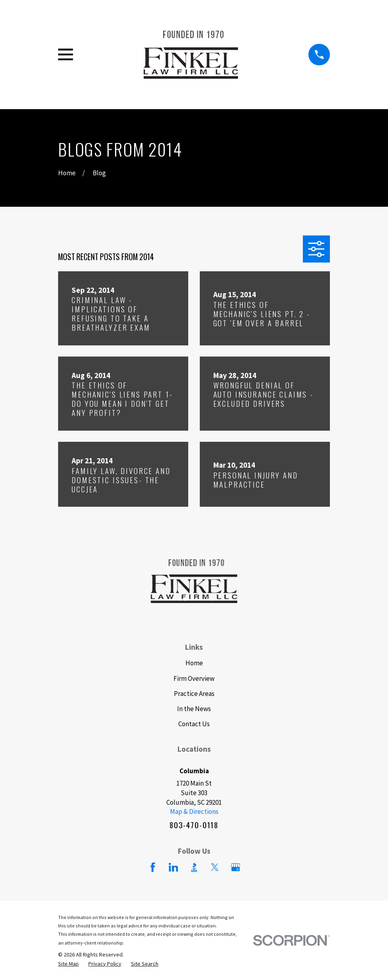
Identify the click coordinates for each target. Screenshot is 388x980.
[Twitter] (215, 867)
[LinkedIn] (174, 867)
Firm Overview (194, 678)
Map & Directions (194, 811)
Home (194, 663)
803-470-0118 (194, 825)
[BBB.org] (194, 867)
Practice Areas (194, 694)
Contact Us (194, 724)
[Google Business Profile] (236, 867)
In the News (194, 709)
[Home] (191, 55)
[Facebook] (153, 867)
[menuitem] (68, 964)
